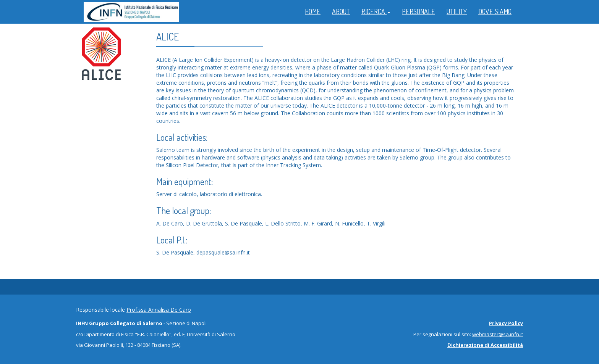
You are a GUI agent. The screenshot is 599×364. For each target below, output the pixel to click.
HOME (313, 11)
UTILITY (457, 11)
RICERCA (376, 11)
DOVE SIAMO (495, 11)
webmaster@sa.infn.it (498, 334)
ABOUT (341, 11)
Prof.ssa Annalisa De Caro (159, 310)
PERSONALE (418, 11)
